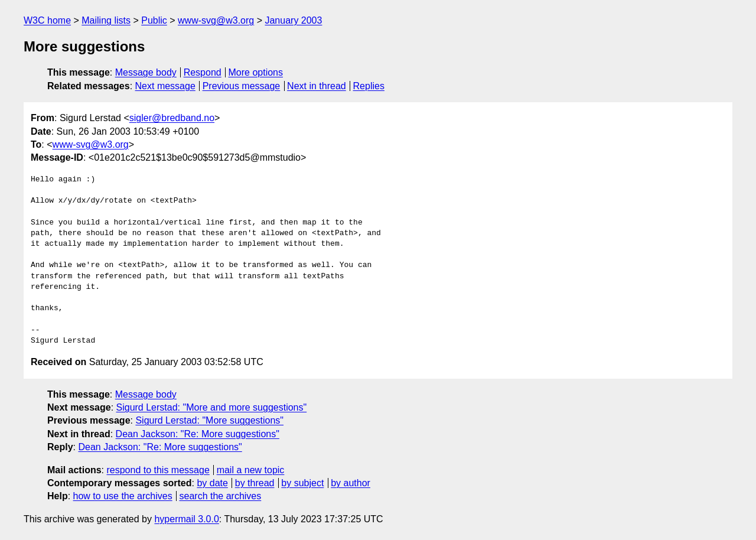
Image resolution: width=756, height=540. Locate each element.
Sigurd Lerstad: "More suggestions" (209, 420)
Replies (369, 86)
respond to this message (158, 470)
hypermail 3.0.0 (186, 519)
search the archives (221, 496)
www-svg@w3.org (216, 20)
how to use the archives (123, 496)
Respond (203, 72)
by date (212, 483)
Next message (165, 86)
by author (351, 483)
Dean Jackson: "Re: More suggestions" (198, 434)
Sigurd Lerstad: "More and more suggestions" (212, 407)
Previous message (242, 86)
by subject (302, 483)
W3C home (47, 20)
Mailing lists (106, 20)
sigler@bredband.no (172, 118)
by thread (255, 483)
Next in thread (317, 86)
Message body (146, 72)
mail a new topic (251, 470)
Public (154, 20)
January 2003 (293, 20)
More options (256, 72)
